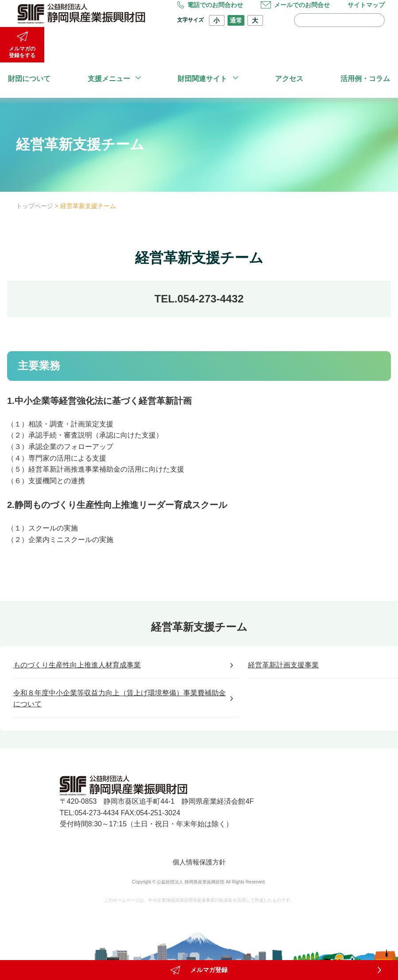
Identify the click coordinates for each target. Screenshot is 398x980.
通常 (236, 20)
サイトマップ (366, 5)
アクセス (289, 79)
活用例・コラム (365, 79)
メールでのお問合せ (295, 5)
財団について (29, 79)
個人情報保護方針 (199, 862)
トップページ (35, 206)
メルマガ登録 (199, 960)
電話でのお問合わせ (210, 5)
